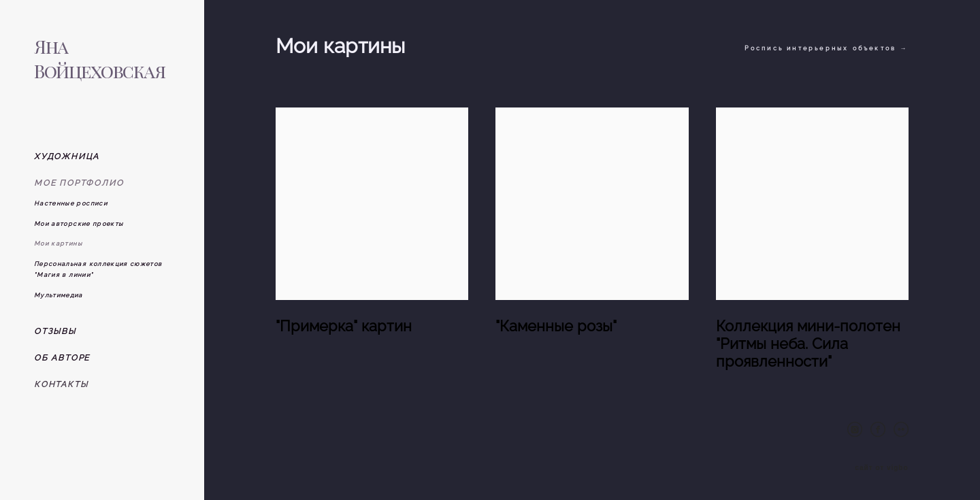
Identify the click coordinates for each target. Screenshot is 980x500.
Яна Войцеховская (100, 59)
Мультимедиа (59, 295)
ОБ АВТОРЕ (62, 358)
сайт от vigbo (881, 468)
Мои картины (58, 244)
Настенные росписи (71, 203)
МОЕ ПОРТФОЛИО (79, 183)
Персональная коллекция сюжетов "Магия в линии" (98, 269)
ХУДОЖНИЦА (67, 156)
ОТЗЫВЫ (55, 331)
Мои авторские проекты (79, 224)
